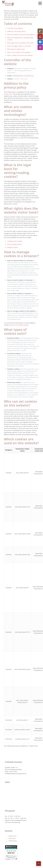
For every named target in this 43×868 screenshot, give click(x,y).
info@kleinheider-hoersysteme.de (23, 76)
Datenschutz (12, 836)
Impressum (12, 838)
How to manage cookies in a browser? (19, 46)
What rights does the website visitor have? (20, 43)
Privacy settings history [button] (14, 244)
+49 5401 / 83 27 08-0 (20, 79)
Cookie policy (13, 841)
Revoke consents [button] (13, 247)
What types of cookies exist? (16, 49)
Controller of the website (15, 28)
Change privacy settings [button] (15, 241)
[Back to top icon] (39, 864)
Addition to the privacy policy (16, 31)
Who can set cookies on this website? (19, 52)
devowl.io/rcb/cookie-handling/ (19, 325)
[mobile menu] (40, 3)
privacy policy (8, 94)
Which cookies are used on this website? (20, 55)
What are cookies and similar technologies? (21, 35)
